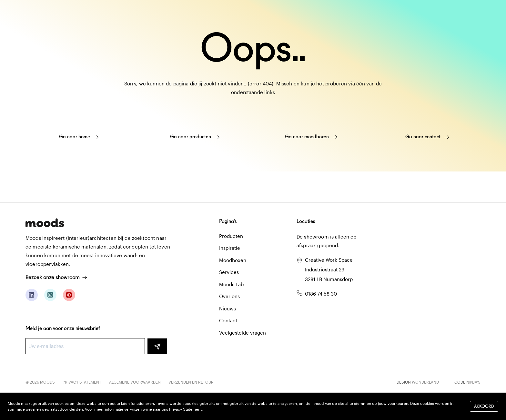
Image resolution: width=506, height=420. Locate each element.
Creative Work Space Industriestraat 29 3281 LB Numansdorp (329, 269)
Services (229, 272)
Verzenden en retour (191, 382)
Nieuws (228, 308)
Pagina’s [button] (228, 221)
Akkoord (484, 406)
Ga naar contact (427, 137)
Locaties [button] (306, 221)
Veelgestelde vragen (243, 333)
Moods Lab (231, 284)
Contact (228, 320)
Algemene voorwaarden (135, 382)
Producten (231, 236)
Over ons (229, 296)
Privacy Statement (82, 382)
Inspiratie (230, 248)
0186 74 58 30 (321, 294)
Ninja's (473, 382)
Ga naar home (79, 137)
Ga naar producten (195, 137)
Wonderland (425, 382)
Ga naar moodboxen (311, 137)
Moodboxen (233, 260)
